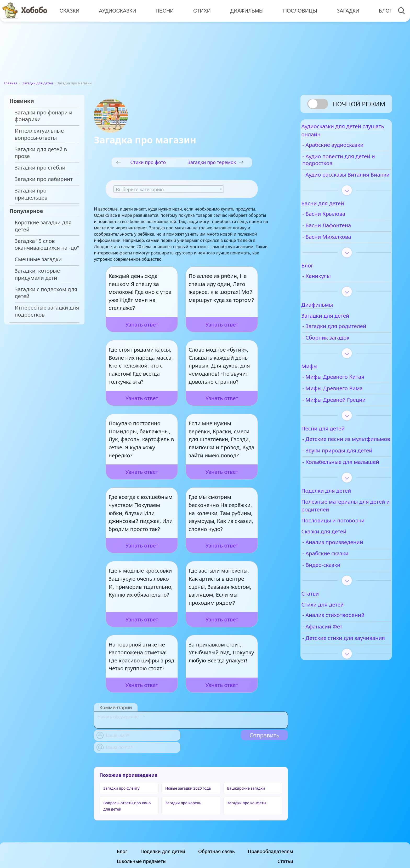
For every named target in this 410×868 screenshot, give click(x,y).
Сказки (69, 10)
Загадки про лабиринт (44, 179)
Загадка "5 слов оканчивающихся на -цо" (47, 244)
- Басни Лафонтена (342, 237)
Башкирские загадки (246, 788)
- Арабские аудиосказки (348, 150)
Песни (163, 10)
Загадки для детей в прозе (41, 153)
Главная (11, 83)
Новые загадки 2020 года (188, 788)
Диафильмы (244, 10)
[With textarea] (191, 720)
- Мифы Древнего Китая (348, 389)
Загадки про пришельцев (31, 194)
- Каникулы (332, 288)
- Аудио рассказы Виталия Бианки (339, 183)
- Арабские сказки (340, 586)
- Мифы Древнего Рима (348, 400)
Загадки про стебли (40, 168)
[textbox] (169, 189)
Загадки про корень (183, 803)
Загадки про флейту (121, 788)
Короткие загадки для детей (43, 226)
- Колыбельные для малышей (343, 491)
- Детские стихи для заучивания (343, 674)
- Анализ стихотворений (349, 648)
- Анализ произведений (348, 575)
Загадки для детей (38, 83)
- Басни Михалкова (342, 249)
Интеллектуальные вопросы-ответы (39, 134)
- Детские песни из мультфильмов (341, 454)
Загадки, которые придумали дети (37, 274)
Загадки (344, 10)
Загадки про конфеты (247, 803)
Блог (381, 10)
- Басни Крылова (339, 226)
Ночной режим (359, 104)
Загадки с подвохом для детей (46, 293)
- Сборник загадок (341, 350)
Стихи (200, 10)
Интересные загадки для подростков (47, 311)
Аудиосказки (117, 10)
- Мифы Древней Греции (349, 412)
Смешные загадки (38, 259)
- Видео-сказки (336, 598)
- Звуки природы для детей (344, 473)
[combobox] (169, 189)
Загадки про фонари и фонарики (44, 116)
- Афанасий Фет (337, 659)
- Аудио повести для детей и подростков (343, 165)
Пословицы (297, 10)
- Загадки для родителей (349, 338)
